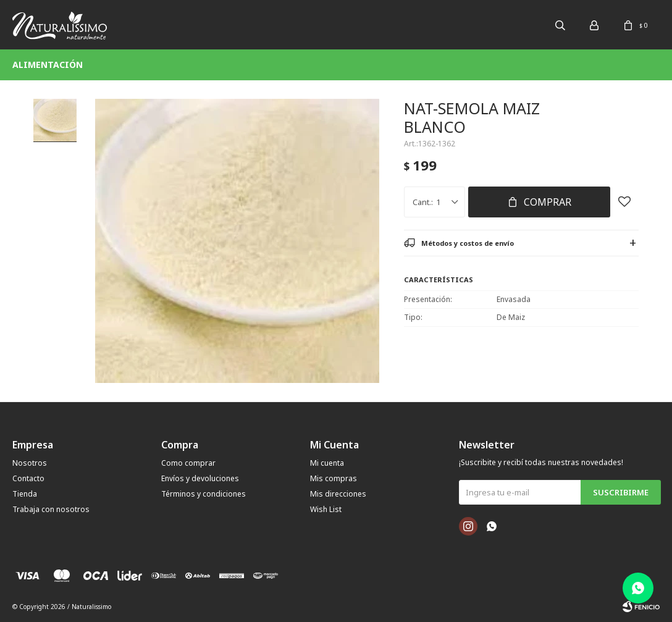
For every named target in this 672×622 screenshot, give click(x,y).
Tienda (25, 494)
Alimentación (48, 65)
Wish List (326, 509)
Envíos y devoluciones (200, 478)
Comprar (548, 202)
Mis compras (334, 478)
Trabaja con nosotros (51, 509)
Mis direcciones (338, 494)
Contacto (28, 478)
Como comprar (188, 463)
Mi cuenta (327, 463)
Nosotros (30, 463)
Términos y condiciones (204, 494)
